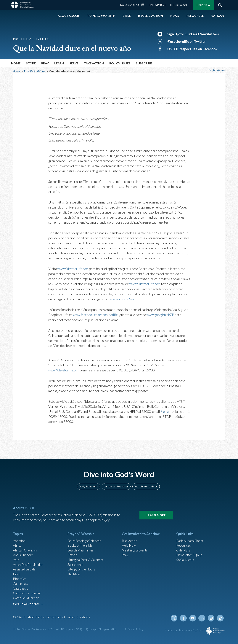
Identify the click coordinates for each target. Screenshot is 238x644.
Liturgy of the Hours (82, 567)
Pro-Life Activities (34, 71)
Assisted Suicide (25, 567)
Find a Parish (157, 5)
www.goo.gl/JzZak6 (122, 299)
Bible (17, 572)
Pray (125, 552)
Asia (16, 557)
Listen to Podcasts (116, 482)
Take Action (130, 537)
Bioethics (20, 577)
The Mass (74, 572)
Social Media (186, 557)
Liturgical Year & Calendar (86, 557)
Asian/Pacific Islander (28, 562)
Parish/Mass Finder (190, 537)
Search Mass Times (81, 547)
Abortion (20, 537)
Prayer (72, 552)
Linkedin (203, 618)
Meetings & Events (136, 547)
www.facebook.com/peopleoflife (96, 314)
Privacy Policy (134, 629)
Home (16, 63)
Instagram (212, 618)
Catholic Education (27, 597)
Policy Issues (120, 63)
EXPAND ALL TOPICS (26, 603)
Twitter (176, 618)
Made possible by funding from (184, 630)
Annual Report (23, 552)
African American (25, 547)
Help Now (204, 5)
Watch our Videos (146, 482)
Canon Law (21, 582)
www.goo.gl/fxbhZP (163, 314)
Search (220, 5)
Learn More (156, 511)
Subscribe (144, 63)
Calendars (184, 547)
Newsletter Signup (190, 552)
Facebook (185, 618)
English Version (216, 70)
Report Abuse (179, 5)
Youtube (194, 618)
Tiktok (221, 618)
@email (166, 411)
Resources (184, 542)
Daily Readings (130, 5)
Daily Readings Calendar (144, 5)
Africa (17, 542)
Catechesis (21, 587)
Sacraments (76, 562)
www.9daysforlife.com (74, 269)
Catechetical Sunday (28, 592)
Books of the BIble (81, 542)
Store (31, 63)
